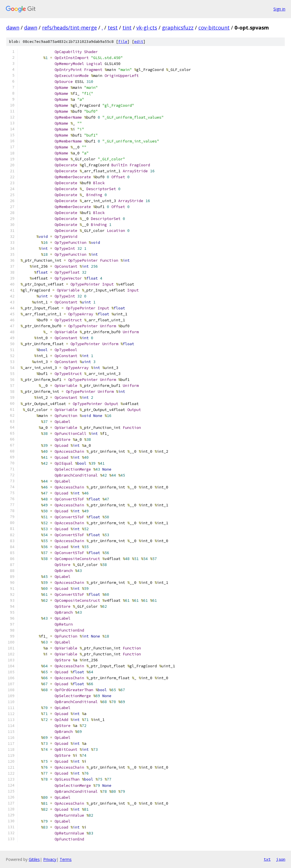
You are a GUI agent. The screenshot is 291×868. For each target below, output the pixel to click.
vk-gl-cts (147, 28)
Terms (66, 859)
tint (127, 28)
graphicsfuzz (178, 28)
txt (267, 859)
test (113, 28)
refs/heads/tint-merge (69, 28)
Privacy (50, 859)
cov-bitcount (214, 28)
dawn (13, 28)
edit (139, 42)
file (123, 42)
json (281, 859)
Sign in (279, 9)
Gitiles (34, 859)
